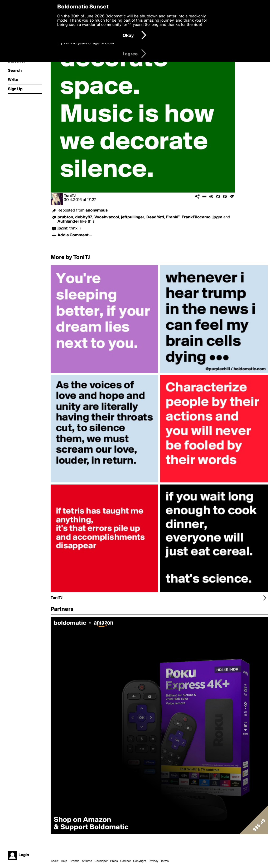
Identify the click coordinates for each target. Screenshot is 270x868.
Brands (74, 861)
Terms (165, 861)
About (55, 861)
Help (64, 861)
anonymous (97, 210)
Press (114, 861)
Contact (126, 861)
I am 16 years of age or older (89, 43)
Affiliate (87, 861)
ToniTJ (70, 196)
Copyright (140, 861)
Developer (101, 861)
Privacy (153, 861)
